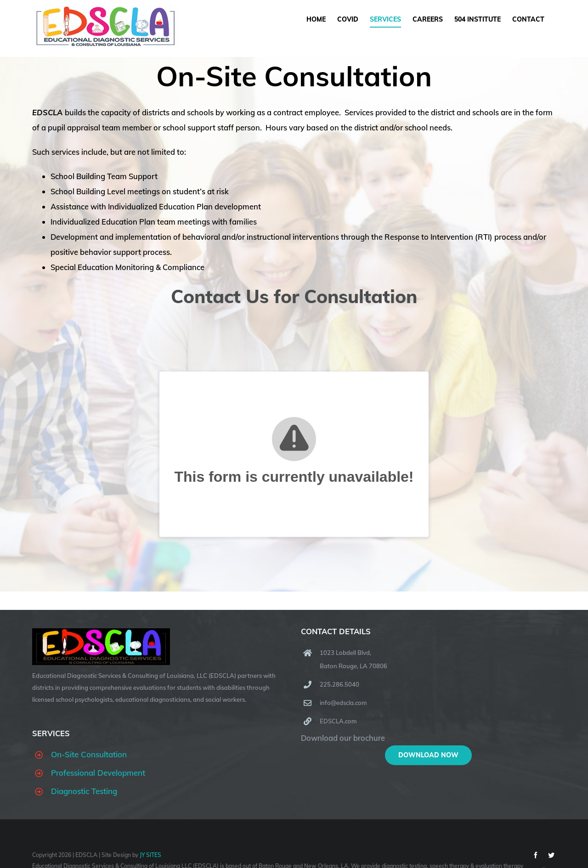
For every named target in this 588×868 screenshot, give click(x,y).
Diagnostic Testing (84, 791)
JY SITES (150, 855)
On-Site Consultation (89, 754)
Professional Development (98, 773)
